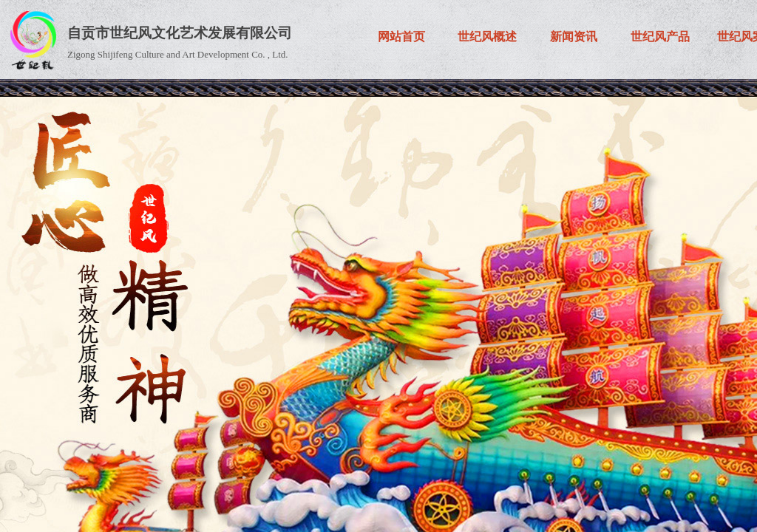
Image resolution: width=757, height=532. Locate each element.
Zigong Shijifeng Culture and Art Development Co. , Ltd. (178, 54)
